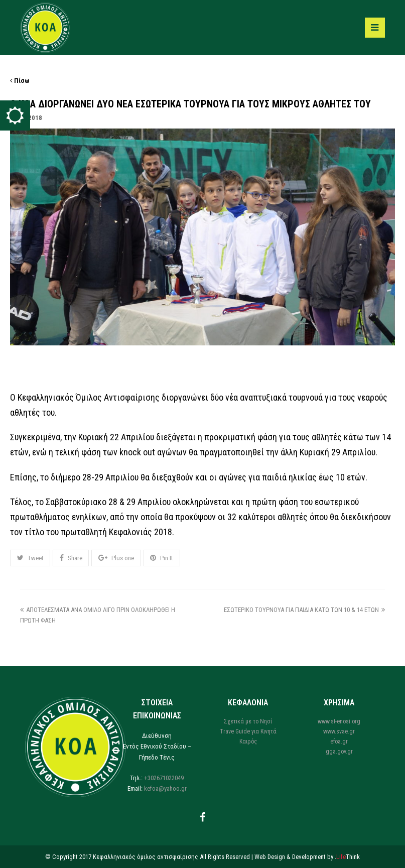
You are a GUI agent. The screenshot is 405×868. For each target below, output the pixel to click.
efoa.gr (339, 741)
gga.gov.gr (339, 752)
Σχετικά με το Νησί (248, 721)
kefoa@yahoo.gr (165, 788)
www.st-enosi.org (339, 721)
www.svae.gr (339, 731)
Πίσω (20, 81)
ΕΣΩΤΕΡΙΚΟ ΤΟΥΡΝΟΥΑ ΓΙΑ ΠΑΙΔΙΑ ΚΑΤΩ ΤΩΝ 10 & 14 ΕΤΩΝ (304, 610)
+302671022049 (164, 778)
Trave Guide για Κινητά (248, 731)
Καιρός (248, 741)
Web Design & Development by (307, 857)
